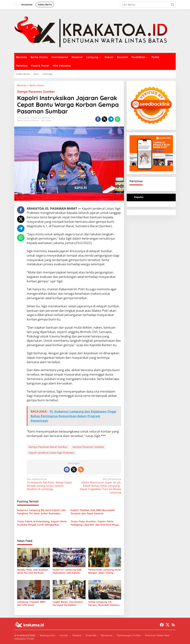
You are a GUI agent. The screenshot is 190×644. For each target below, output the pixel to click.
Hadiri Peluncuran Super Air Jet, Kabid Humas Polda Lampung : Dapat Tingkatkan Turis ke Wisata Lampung (98, 486)
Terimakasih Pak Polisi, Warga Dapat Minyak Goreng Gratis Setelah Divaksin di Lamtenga (49, 484)
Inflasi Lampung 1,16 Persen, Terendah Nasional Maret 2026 (104, 603)
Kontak (64, 635)
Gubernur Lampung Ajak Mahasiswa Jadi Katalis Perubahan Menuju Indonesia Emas (67, 571)
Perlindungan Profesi (129, 635)
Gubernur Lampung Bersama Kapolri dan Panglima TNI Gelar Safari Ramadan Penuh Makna (41, 512)
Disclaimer (107, 635)
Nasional (35, 120)
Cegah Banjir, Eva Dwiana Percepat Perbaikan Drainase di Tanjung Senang (68, 603)
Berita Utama (23, 120)
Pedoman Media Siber (157, 635)
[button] (173, 5)
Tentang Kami (47, 635)
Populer (139, 197)
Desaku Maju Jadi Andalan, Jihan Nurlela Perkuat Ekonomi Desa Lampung (33, 571)
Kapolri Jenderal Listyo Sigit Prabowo (51, 453)
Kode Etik (91, 635)
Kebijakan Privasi (24, 639)
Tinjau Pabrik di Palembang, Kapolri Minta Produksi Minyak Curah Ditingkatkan (42, 523)
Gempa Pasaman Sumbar (36, 92)
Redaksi (77, 635)
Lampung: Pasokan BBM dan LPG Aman (31, 603)
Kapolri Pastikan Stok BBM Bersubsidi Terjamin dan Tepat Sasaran (92, 512)
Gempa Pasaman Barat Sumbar (48, 447)
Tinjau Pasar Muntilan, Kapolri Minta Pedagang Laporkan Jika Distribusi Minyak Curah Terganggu (95, 523)
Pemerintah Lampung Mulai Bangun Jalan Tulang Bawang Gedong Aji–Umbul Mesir (105, 571)
